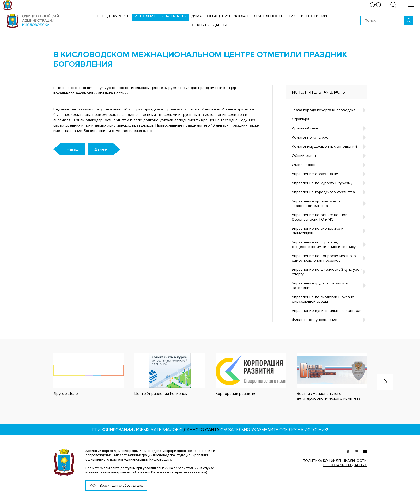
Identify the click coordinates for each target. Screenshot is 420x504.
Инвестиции (314, 16)
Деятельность (268, 16)
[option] (83, 374)
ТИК (292, 16)
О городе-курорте (111, 16)
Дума (196, 16)
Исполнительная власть (160, 16)
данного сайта (201, 430)
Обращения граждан (228, 16)
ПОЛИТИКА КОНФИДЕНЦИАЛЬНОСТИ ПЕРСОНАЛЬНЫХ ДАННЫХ (335, 463)
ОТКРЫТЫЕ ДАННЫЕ (210, 25)
